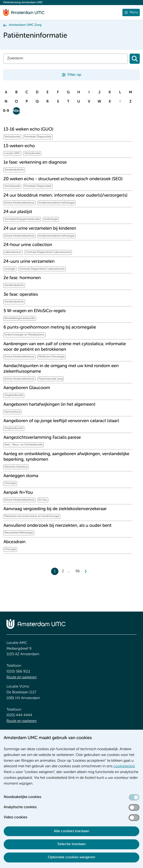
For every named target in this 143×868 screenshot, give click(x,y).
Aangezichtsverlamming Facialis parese (42, 438)
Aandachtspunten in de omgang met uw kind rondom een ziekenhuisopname (61, 369)
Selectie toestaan (71, 844)
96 (78, 571)
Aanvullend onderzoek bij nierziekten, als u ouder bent (58, 526)
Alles (16, 111)
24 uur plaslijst (18, 212)
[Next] (85, 571)
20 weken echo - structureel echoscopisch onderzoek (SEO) (63, 179)
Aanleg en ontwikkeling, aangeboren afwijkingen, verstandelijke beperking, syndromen (66, 457)
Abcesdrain (14, 542)
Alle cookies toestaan (71, 831)
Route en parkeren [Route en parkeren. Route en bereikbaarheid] (22, 677)
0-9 (6, 111)
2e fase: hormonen (22, 278)
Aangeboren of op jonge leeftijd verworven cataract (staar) (61, 421)
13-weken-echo (19, 146)
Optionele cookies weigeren (71, 857)
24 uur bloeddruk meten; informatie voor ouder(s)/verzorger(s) (65, 196)
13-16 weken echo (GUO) (28, 129)
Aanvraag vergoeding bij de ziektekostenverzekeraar (55, 509)
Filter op (74, 75)
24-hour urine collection (28, 245)
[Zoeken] (135, 59)
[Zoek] (65, 59)
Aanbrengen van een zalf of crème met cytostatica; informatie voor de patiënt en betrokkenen (65, 347)
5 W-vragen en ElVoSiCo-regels (35, 311)
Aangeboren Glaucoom (27, 388)
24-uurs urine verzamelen (29, 262)
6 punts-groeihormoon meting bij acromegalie (50, 327)
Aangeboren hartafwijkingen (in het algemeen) (49, 405)
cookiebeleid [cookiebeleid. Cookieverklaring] (124, 766)
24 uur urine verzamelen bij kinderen (40, 229)
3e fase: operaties (21, 295)
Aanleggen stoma (21, 476)
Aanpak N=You (18, 493)
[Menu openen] (131, 12)
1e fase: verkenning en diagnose (35, 163)
